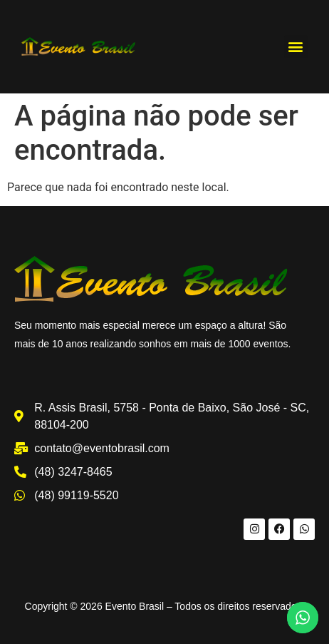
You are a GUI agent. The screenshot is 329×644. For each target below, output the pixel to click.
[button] (296, 47)
